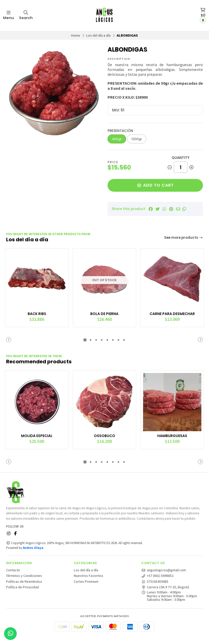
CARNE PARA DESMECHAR (172, 312)
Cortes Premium (86, 589)
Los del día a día (98, 35)
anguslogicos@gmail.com (164, 577)
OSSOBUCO (104, 438)
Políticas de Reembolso (24, 589)
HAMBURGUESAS (172, 438)
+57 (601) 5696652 (157, 583)
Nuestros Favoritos (89, 583)
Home (76, 35)
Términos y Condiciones (24, 583)
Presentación (120, 131)
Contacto (13, 577)
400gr (117, 139)
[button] (184, 209)
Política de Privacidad (22, 594)
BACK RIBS (37, 312)
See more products (184, 238)
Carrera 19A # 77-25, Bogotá (165, 594)
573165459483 (155, 589)
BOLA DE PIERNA (104, 312)
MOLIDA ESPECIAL (37, 438)
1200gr (137, 139)
